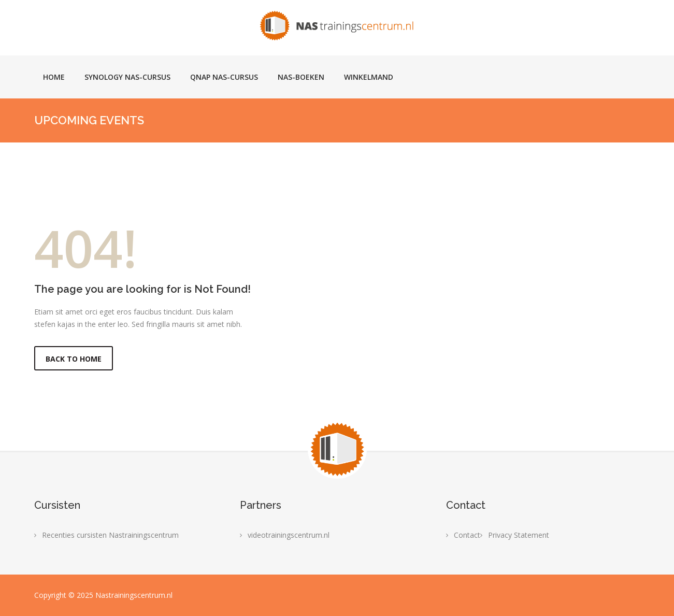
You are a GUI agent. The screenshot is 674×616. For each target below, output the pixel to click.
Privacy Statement (519, 535)
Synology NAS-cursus (127, 77)
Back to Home (74, 359)
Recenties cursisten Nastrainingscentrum (110, 535)
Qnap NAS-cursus (224, 77)
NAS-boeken (301, 77)
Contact (467, 535)
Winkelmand (369, 77)
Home (54, 77)
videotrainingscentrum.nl (289, 535)
